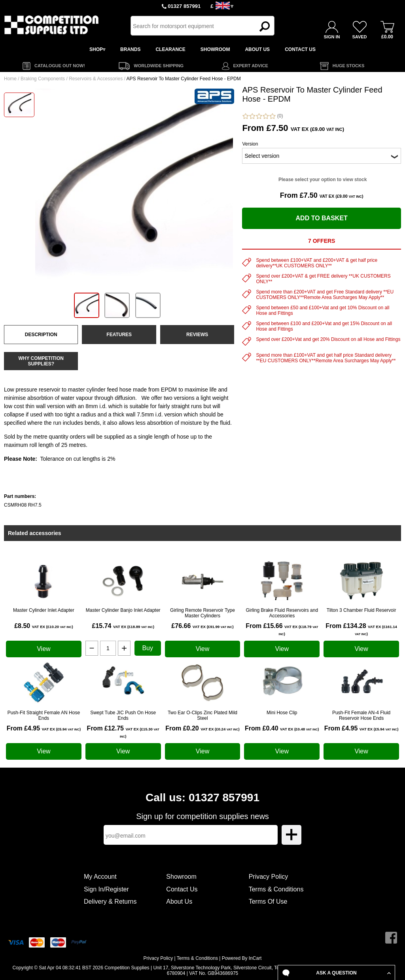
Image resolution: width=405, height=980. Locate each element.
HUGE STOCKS (348, 66)
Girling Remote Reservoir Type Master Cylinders (202, 613)
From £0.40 (282, 728)
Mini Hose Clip (282, 713)
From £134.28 (361, 629)
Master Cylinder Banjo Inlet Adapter (123, 610)
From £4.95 (44, 728)
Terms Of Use (268, 901)
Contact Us (182, 889)
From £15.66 (282, 629)
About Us (179, 901)
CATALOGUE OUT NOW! (60, 66)
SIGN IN (332, 37)
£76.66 (202, 626)
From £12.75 (123, 732)
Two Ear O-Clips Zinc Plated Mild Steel (202, 715)
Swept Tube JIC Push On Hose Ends (123, 715)
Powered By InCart (242, 958)
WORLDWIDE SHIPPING (159, 66)
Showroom (181, 877)
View (44, 649)
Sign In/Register (106, 889)
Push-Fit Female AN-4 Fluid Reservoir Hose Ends (361, 715)
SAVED (359, 37)
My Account (100, 877)
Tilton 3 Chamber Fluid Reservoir (361, 610)
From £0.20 (202, 728)
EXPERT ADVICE (251, 66)
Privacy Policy (269, 877)
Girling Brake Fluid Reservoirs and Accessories (282, 613)
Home (10, 79)
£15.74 (123, 626)
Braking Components (43, 79)
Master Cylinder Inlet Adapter (44, 610)
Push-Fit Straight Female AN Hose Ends (44, 715)
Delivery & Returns (110, 901)
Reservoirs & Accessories (96, 79)
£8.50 (44, 626)
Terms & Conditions (276, 889)
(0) (262, 116)
